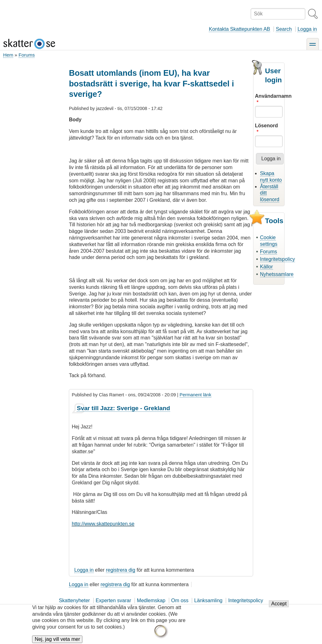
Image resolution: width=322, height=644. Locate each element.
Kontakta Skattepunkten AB (239, 29)
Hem (8, 55)
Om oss (180, 600)
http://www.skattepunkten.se (103, 524)
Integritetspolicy (278, 259)
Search (284, 29)
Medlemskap (151, 600)
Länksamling (208, 600)
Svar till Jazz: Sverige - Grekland (123, 408)
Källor (266, 267)
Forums (27, 55)
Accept (279, 608)
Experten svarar (113, 600)
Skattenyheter (74, 600)
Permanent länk (195, 395)
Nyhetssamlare (277, 274)
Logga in (307, 29)
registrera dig (121, 570)
